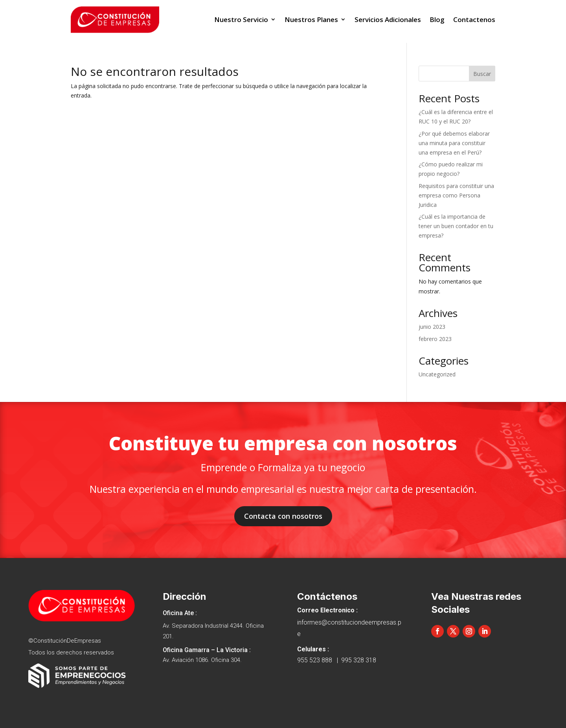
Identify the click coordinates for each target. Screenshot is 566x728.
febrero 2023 (435, 339)
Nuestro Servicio (241, 19)
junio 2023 (432, 327)
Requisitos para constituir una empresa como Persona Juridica (456, 195)
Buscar (482, 74)
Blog (437, 19)
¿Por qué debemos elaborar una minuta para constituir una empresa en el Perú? (454, 143)
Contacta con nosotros (283, 516)
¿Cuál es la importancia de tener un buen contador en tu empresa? (456, 226)
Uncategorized (437, 374)
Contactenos (474, 19)
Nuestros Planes (311, 19)
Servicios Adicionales (388, 19)
